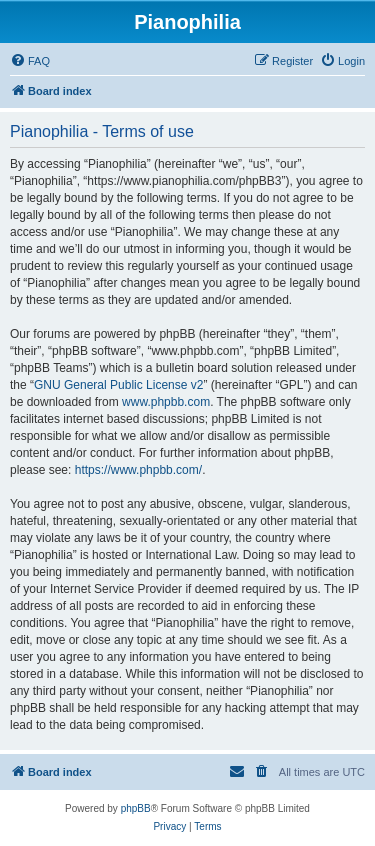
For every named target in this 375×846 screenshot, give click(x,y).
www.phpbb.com (166, 402)
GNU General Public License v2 (118, 385)
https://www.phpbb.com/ (138, 470)
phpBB (136, 808)
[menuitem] (30, 61)
